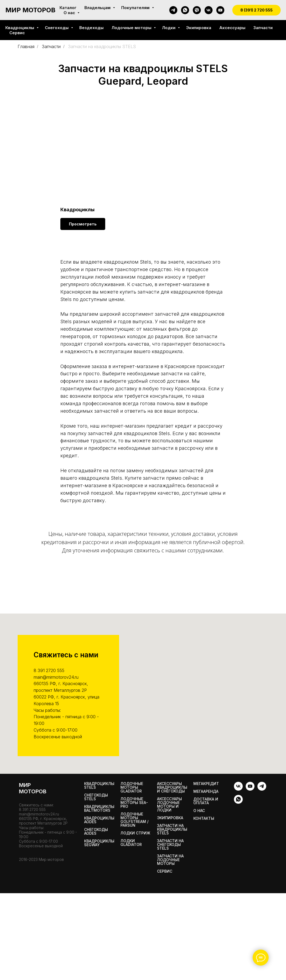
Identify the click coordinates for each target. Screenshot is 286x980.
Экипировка (199, 28)
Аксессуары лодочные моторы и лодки (169, 805)
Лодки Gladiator (131, 843)
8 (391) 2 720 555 (256, 10)
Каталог (68, 8)
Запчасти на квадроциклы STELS (172, 829)
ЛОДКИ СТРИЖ (135, 833)
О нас (70, 13)
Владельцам (98, 8)
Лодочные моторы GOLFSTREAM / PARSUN (134, 820)
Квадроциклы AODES (99, 820)
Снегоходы (57, 28)
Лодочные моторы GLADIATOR (132, 787)
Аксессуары (232, 28)
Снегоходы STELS (96, 797)
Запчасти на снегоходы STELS (170, 845)
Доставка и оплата (206, 801)
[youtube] (220, 10)
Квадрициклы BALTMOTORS (99, 809)
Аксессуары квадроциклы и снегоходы (172, 787)
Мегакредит (206, 784)
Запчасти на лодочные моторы (170, 860)
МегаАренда (206, 791)
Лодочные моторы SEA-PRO (134, 803)
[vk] (209, 10)
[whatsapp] (185, 10)
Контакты (204, 818)
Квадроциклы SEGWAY (99, 843)
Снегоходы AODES (96, 831)
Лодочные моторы (132, 28)
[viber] (197, 10)
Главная (26, 47)
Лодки (169, 28)
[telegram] (173, 10)
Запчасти (263, 28)
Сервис (17, 33)
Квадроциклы (20, 28)
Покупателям (136, 8)
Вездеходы (91, 28)
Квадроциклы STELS (99, 786)
